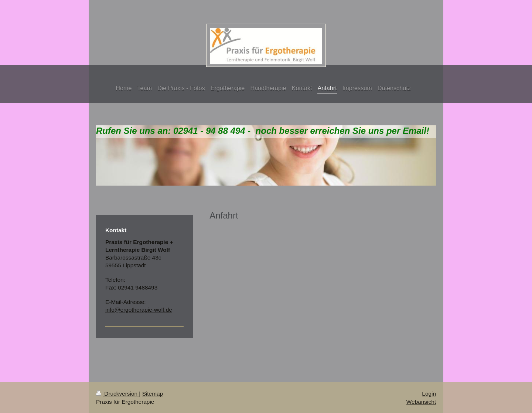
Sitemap (153, 394)
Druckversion (117, 394)
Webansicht (421, 402)
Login (429, 394)
